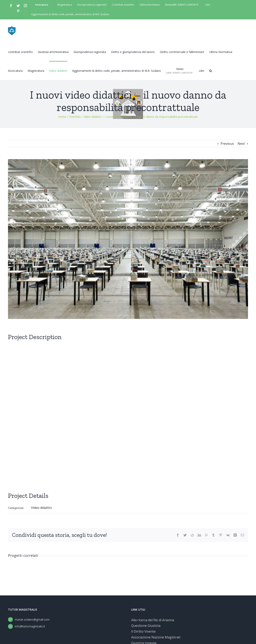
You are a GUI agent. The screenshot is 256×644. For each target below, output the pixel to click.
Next (241, 144)
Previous (227, 144)
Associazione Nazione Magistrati (156, 637)
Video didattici (41, 508)
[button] (210, 70)
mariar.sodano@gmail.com (32, 620)
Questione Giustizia (146, 626)
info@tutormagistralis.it (30, 626)
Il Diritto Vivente (143, 631)
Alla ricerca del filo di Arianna (153, 620)
